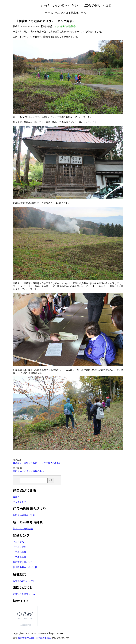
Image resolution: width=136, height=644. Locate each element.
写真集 (75, 13)
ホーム (49, 13)
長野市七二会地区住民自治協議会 (34, 638)
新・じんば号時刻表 (23, 529)
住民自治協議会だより (24, 515)
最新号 (16, 497)
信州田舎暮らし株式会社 (25, 567)
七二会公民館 (20, 547)
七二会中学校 (20, 557)
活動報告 (47, 26)
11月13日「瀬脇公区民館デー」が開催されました (37, 463)
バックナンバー (21, 502)
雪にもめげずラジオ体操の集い (28, 471)
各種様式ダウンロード (24, 581)
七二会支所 (18, 542)
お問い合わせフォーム (24, 594)
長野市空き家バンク (23, 562)
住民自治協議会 (68, 26)
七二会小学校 (20, 552)
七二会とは (62, 13)
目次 (84, 13)
